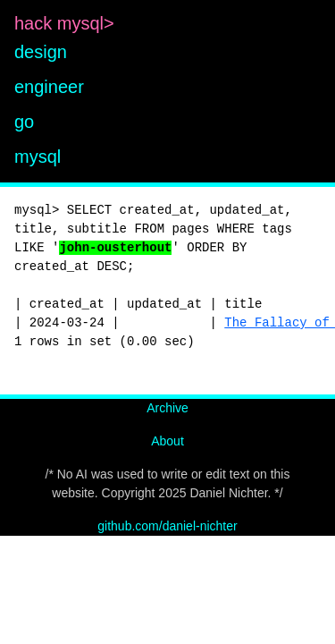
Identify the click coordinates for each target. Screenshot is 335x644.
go (24, 122)
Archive (167, 408)
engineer (49, 87)
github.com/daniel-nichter (167, 526)
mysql (38, 157)
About (167, 441)
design (41, 52)
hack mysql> (67, 23)
